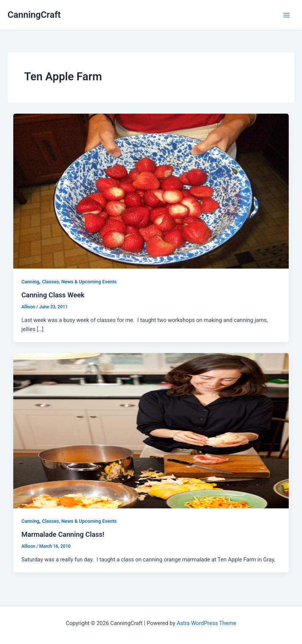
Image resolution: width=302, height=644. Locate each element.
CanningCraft (34, 15)
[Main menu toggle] (286, 15)
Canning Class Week (53, 295)
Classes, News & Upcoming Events (79, 282)
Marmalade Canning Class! (63, 534)
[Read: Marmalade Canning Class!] (151, 430)
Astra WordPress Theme (206, 623)
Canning (30, 282)
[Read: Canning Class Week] (151, 191)
